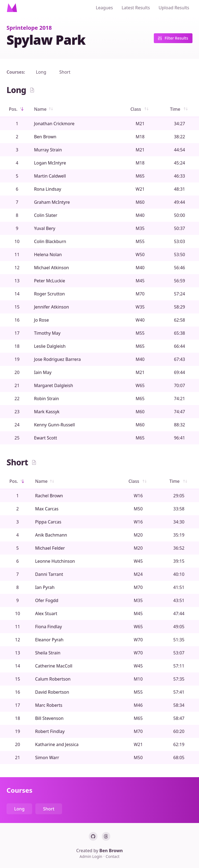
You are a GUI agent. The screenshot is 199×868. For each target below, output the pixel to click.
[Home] (12, 8)
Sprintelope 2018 (29, 28)
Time (179, 109)
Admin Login (91, 856)
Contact (113, 856)
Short (65, 72)
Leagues (104, 8)
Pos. (17, 109)
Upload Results (174, 8)
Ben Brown (111, 851)
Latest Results (136, 8)
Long (41, 72)
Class (140, 109)
